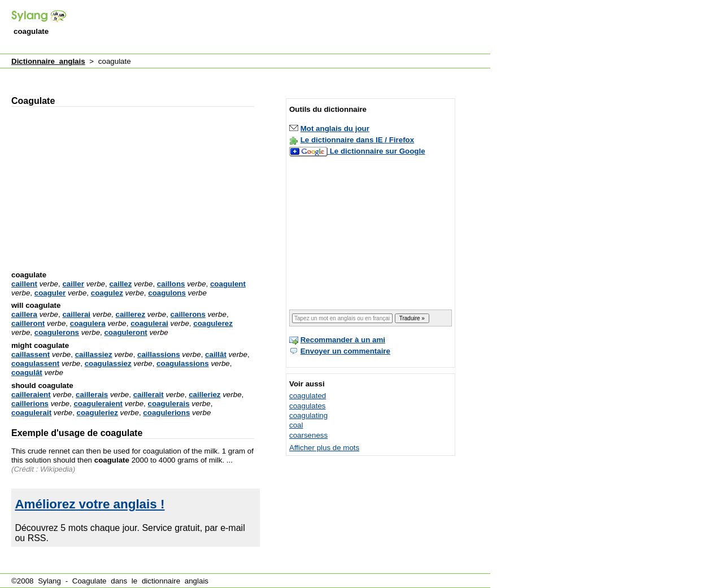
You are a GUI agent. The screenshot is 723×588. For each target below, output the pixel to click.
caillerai (76, 314)
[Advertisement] (285, 28)
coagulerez (213, 323)
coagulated (308, 396)
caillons (171, 284)
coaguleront (125, 332)
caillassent (31, 354)
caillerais (92, 395)
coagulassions (183, 363)
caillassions (159, 354)
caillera (24, 314)
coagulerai (149, 323)
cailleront (28, 323)
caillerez (131, 314)
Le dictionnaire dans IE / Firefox (357, 140)
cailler (73, 284)
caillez (120, 284)
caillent (24, 284)
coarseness (308, 435)
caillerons (188, 314)
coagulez (107, 293)
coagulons (167, 293)
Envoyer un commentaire (345, 351)
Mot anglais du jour (335, 129)
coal (296, 425)
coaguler (50, 293)
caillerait (149, 395)
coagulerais (169, 404)
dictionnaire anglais (175, 581)
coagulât (27, 373)
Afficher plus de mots (324, 448)
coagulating (308, 415)
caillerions (30, 404)
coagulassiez (108, 363)
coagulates (307, 406)
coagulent (228, 284)
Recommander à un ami (343, 340)
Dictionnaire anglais (48, 61)
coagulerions (166, 413)
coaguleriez (97, 413)
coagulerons (57, 332)
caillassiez (94, 354)
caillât (216, 354)
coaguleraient (98, 404)
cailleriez (204, 395)
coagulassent (35, 363)
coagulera (88, 323)
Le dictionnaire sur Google (378, 151)
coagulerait (31, 413)
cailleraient (31, 395)
